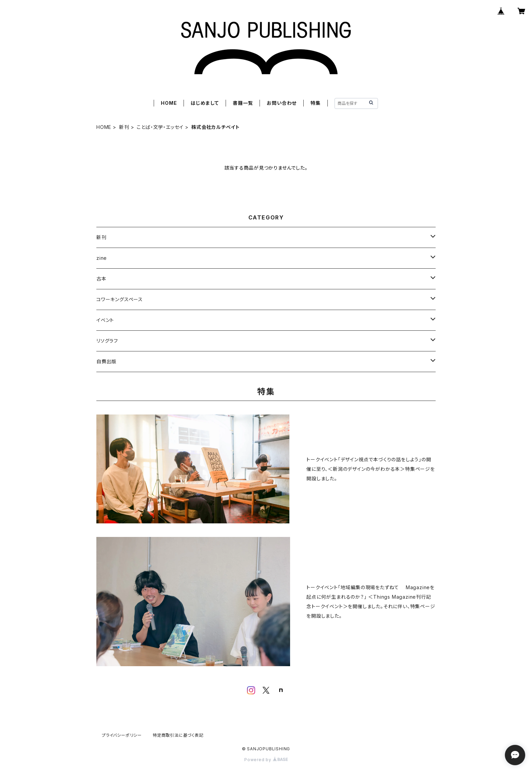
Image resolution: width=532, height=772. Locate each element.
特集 (316, 103)
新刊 (124, 127)
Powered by (266, 760)
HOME (169, 103)
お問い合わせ (282, 103)
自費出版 (106, 361)
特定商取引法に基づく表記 (178, 735)
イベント (105, 320)
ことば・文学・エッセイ (160, 127)
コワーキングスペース (120, 299)
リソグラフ (107, 341)
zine (102, 258)
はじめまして (205, 103)
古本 (101, 279)
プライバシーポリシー (122, 735)
